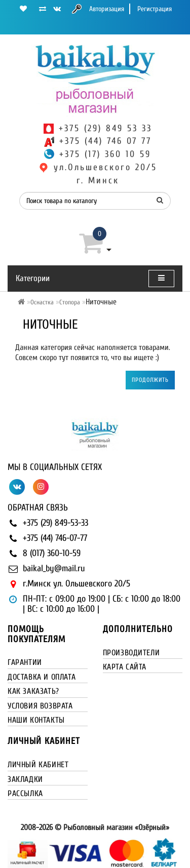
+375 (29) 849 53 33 (105, 128)
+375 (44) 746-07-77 (55, 538)
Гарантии (25, 662)
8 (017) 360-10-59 (52, 553)
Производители (131, 653)
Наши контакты (36, 720)
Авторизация (107, 9)
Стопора (70, 302)
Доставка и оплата (42, 677)
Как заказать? (33, 691)
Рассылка (25, 794)
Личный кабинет (38, 765)
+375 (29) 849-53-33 (55, 523)
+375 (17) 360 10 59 (105, 154)
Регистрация (155, 9)
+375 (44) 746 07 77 (105, 141)
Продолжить (150, 380)
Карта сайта (125, 667)
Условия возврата (40, 706)
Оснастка (42, 302)
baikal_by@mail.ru (54, 568)
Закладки (25, 779)
